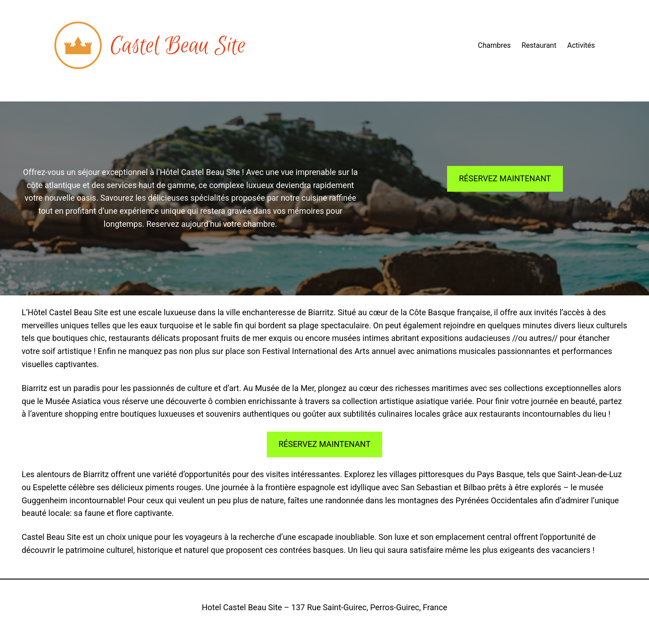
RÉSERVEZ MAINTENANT (505, 178)
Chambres (494, 45)
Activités (581, 45)
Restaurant (539, 45)
